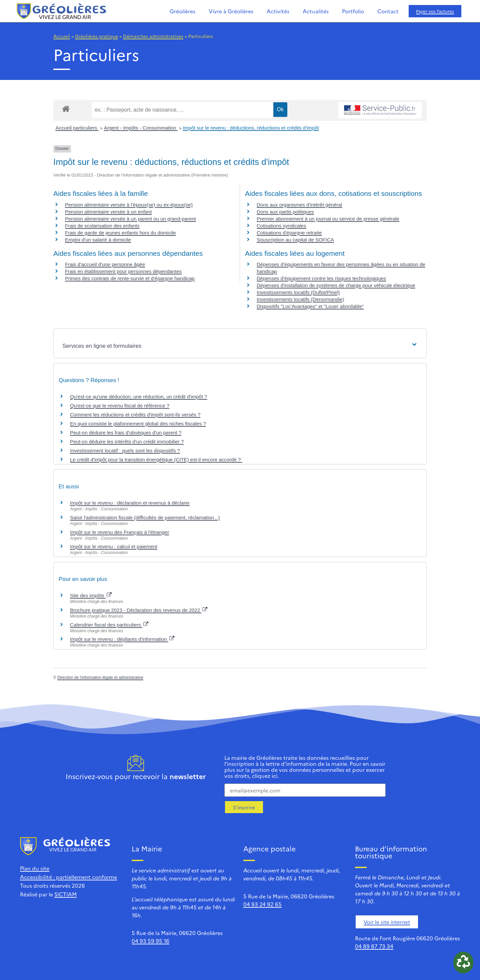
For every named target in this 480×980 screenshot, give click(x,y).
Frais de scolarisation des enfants (102, 226)
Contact (388, 11)
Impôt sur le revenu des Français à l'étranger (119, 532)
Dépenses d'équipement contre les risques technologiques (321, 278)
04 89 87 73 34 (374, 946)
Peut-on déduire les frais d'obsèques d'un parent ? (126, 433)
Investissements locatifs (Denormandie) (300, 299)
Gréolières (182, 11)
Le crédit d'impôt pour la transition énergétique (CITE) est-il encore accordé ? (156, 460)
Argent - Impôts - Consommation (141, 128)
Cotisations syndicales (281, 226)
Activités (278, 11)
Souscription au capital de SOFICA (295, 240)
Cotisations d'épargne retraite (289, 233)
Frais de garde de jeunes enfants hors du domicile (120, 233)
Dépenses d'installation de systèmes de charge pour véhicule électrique (336, 285)
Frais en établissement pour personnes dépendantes (123, 271)
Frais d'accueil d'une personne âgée (105, 264)
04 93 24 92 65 (262, 904)
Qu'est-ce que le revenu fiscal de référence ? (120, 406)
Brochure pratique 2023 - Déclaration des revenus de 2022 (139, 610)
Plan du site (35, 868)
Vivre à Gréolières (231, 11)
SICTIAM (65, 894)
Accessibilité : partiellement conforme (68, 877)
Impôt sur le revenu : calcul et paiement (114, 546)
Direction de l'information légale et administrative (100, 678)
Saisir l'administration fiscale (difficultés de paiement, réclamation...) (145, 517)
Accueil (62, 36)
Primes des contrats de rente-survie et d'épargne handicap (130, 278)
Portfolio (353, 11)
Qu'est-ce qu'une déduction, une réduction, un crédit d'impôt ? (138, 397)
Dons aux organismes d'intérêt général (299, 205)
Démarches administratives (153, 36)
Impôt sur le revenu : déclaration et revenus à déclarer (130, 503)
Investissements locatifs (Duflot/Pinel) (298, 292)
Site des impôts (91, 595)
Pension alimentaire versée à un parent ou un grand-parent (130, 219)
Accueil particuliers (77, 128)
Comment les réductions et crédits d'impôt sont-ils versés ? (135, 415)
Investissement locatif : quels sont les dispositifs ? (125, 451)
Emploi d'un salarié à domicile (98, 240)
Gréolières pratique (96, 36)
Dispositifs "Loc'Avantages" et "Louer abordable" (310, 306)
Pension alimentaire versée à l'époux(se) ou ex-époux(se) (129, 205)
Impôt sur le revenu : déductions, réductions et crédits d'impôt (251, 128)
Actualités (316, 11)
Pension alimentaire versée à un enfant (108, 212)
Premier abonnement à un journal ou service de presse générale (328, 219)
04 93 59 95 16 (150, 941)
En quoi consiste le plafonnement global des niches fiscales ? (138, 424)
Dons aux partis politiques (285, 212)
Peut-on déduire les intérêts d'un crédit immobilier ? (127, 442)
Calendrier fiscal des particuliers (109, 625)
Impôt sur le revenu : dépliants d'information (122, 639)
